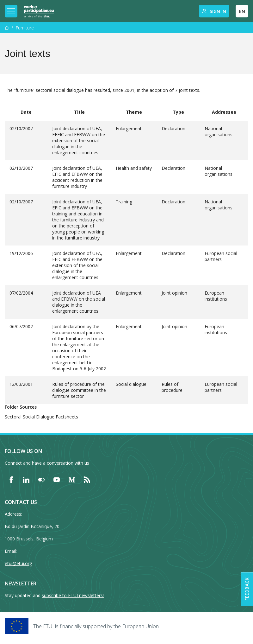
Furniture (25, 28)
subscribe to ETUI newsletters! (73, 595)
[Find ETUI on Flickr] (41, 480)
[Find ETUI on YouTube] (57, 480)
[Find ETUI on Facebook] (11, 480)
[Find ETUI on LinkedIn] (26, 480)
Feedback (247, 589)
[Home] (39, 11)
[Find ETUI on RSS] (87, 480)
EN (242, 11)
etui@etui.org (18, 563)
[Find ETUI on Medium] (72, 480)
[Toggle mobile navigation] (11, 11)
